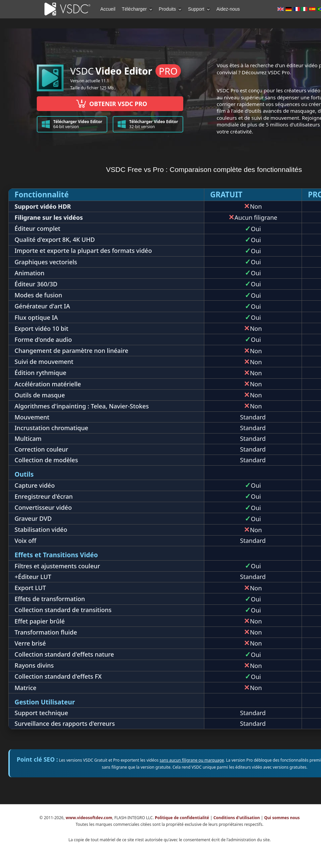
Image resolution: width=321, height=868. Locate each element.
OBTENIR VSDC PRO (110, 104)
